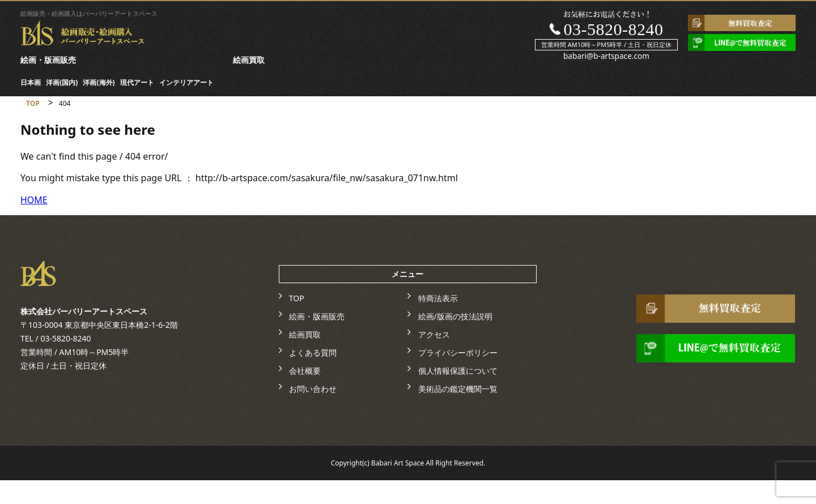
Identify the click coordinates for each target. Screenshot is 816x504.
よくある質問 (313, 353)
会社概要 (305, 371)
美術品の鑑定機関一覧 (458, 389)
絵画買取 (249, 60)
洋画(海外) (99, 82)
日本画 (31, 82)
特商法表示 (438, 298)
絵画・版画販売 (48, 60)
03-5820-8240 (613, 29)
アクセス (434, 334)
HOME (34, 200)
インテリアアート (186, 82)
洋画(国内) (62, 82)
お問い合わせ (313, 389)
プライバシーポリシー (458, 353)
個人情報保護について (458, 371)
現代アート (137, 82)
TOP (297, 298)
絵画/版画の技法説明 (455, 316)
